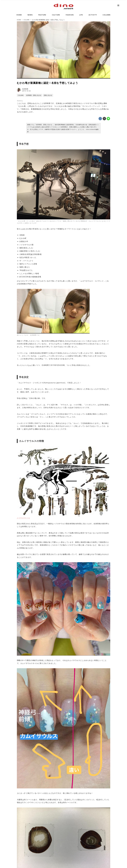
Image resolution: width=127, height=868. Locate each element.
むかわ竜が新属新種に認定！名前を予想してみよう (47, 83)
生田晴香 (25, 89)
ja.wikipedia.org (23, 518)
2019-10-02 (26, 91)
